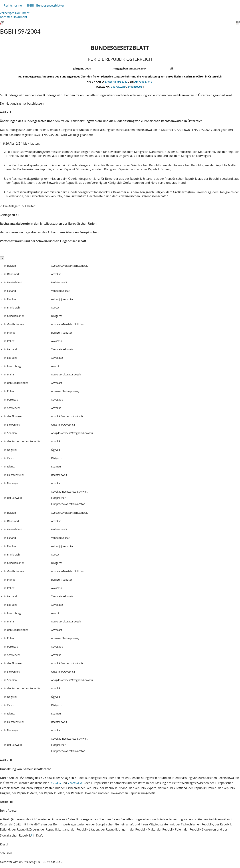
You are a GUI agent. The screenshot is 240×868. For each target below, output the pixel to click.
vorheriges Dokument (15, 13)
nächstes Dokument (14, 17)
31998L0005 (135, 87)
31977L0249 (119, 87)
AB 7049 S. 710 (143, 82)
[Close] (2, 258)
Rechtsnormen (14, 5)
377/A (109, 82)
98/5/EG (56, 783)
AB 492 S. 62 (120, 82)
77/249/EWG (77, 783)
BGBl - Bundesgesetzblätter (46, 5)
